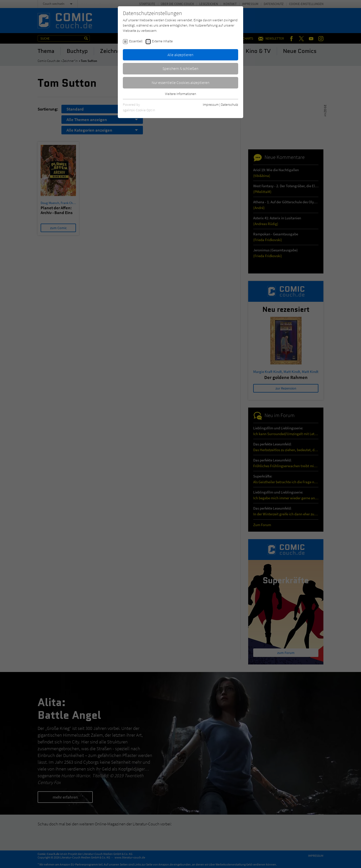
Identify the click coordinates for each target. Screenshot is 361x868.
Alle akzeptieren (180, 55)
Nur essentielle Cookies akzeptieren (181, 82)
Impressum (211, 105)
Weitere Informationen (180, 94)
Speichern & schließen (180, 68)
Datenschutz (230, 105)
